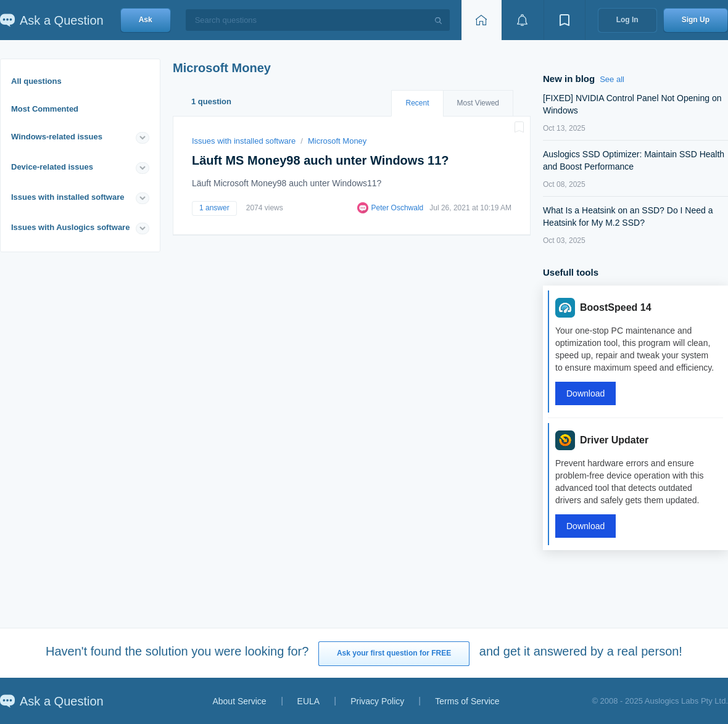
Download (585, 393)
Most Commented (45, 109)
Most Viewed (478, 103)
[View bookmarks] (565, 20)
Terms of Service (467, 701)
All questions (36, 81)
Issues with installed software (68, 197)
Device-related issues (52, 167)
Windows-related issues (57, 137)
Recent (417, 103)
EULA (309, 701)
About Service (239, 701)
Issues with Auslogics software (70, 227)
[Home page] (481, 20)
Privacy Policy (377, 701)
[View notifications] (523, 20)
